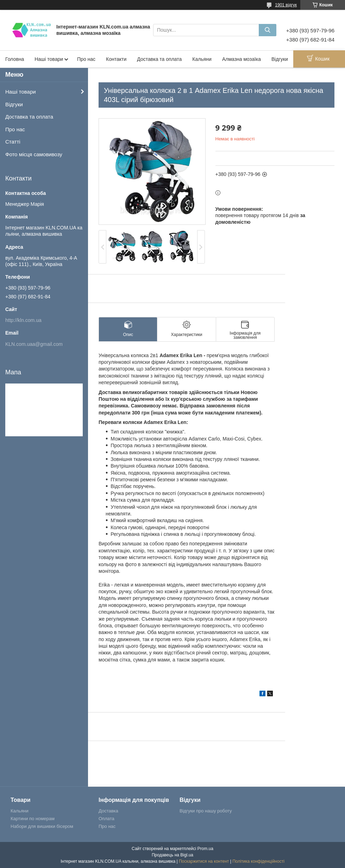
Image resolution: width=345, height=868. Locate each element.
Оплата (106, 819)
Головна (15, 59)
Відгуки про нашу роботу (206, 811)
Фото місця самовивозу (34, 154)
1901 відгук (286, 5)
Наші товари (49, 59)
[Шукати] (268, 30)
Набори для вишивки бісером (42, 826)
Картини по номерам (33, 819)
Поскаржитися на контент (204, 861)
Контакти (116, 59)
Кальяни (202, 59)
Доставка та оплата (159, 59)
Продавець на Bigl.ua (172, 855)
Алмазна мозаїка (241, 59)
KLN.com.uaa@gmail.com (34, 344)
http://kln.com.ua (23, 320)
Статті (13, 142)
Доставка (108, 811)
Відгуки (280, 59)
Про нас (86, 59)
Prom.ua (205, 849)
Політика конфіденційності (258, 861)
